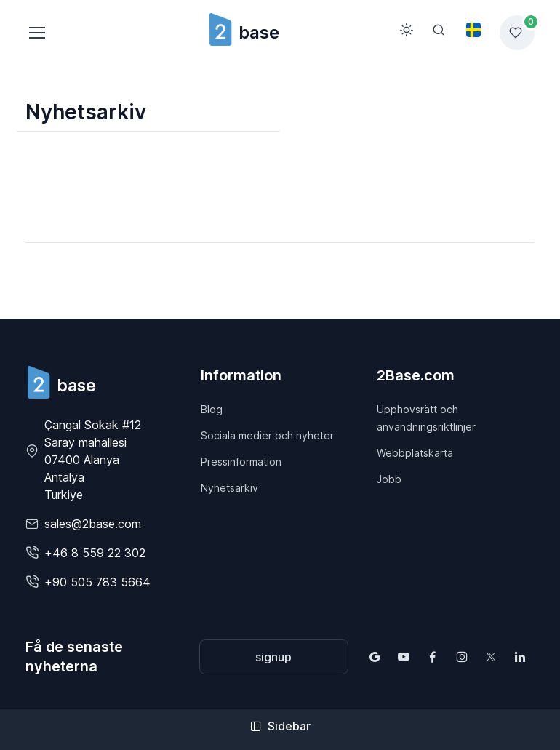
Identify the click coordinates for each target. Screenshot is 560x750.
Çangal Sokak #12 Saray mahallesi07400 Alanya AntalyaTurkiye (93, 460)
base (243, 32)
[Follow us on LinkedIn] (520, 657)
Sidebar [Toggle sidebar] (280, 726)
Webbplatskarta (415, 453)
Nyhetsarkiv (229, 488)
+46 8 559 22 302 (95, 553)
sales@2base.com (93, 524)
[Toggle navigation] (36, 33)
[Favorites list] (517, 33)
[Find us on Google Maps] (375, 657)
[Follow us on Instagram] (462, 657)
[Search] (439, 30)
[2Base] (61, 382)
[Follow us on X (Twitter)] (491, 657)
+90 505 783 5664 (97, 582)
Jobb (389, 479)
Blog (212, 409)
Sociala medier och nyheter (267, 435)
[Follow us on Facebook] (433, 657)
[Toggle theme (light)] (407, 30)
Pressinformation (241, 462)
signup (273, 657)
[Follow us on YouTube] (404, 657)
